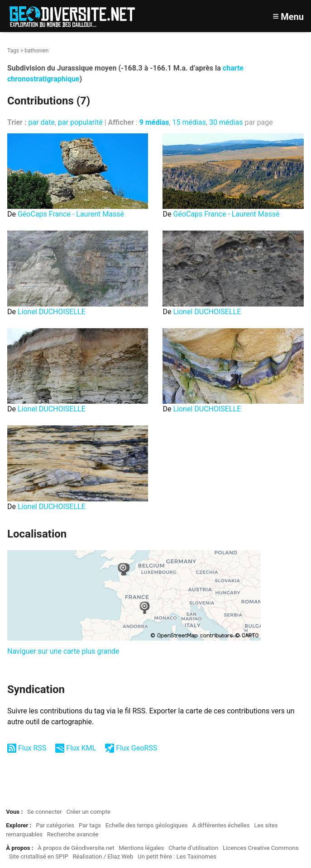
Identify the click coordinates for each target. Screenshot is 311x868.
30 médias (226, 122)
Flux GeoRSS (136, 748)
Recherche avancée (73, 834)
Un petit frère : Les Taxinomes (177, 856)
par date (41, 122)
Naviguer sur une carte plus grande (63, 651)
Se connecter (45, 812)
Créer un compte (89, 812)
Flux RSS (32, 748)
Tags (13, 51)
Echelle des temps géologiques (147, 825)
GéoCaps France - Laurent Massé (71, 214)
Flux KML (81, 748)
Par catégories (55, 825)
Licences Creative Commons (261, 848)
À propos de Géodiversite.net (76, 848)
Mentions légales (141, 848)
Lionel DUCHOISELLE (52, 312)
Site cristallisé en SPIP (39, 856)
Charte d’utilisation (193, 848)
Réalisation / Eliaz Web (103, 856)
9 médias (154, 122)
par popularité (80, 122)
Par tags (90, 825)
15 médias (189, 122)
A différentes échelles (221, 825)
